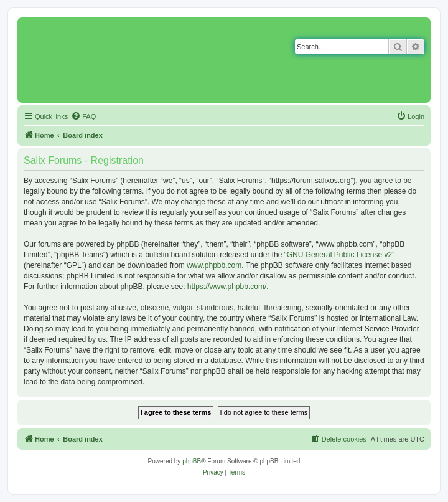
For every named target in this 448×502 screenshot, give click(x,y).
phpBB (192, 461)
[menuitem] (83, 116)
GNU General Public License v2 (339, 255)
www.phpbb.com (214, 265)
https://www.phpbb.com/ (227, 287)
